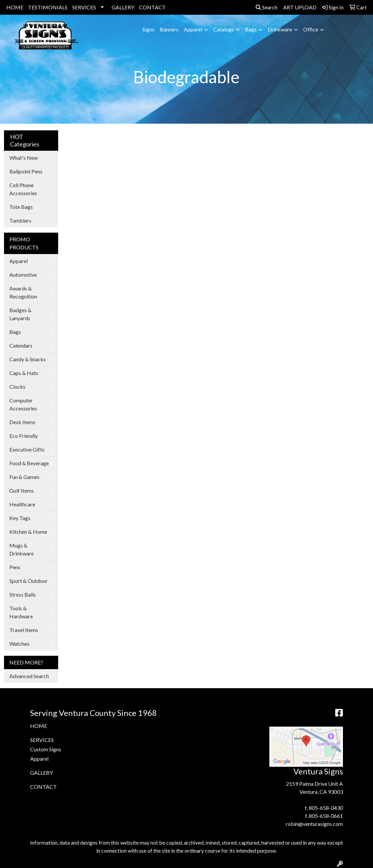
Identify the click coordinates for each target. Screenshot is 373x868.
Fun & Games (24, 477)
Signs (148, 29)
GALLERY (123, 7)
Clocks (17, 387)
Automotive (23, 275)
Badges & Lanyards (20, 314)
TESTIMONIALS (48, 7)
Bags (251, 29)
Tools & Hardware (21, 612)
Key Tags (20, 518)
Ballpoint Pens (26, 171)
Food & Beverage (29, 463)
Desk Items (22, 422)
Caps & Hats (24, 373)
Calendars (21, 345)
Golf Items (22, 490)
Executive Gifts (27, 449)
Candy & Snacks (28, 359)
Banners (169, 29)
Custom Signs (46, 749)
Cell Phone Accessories (23, 189)
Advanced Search (29, 676)
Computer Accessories (23, 404)
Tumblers (20, 220)
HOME (15, 7)
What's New (24, 158)
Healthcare (22, 504)
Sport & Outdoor (29, 581)
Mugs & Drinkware (22, 549)
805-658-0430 (326, 808)
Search (267, 7)
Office (311, 29)
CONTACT (152, 7)
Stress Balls (23, 594)
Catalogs (224, 29)
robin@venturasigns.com (314, 824)
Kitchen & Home (28, 532)
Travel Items (24, 630)
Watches (19, 644)
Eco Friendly (24, 436)
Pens (15, 567)
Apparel (193, 29)
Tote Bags (21, 207)
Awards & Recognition (23, 292)
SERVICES (84, 7)
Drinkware (280, 29)
